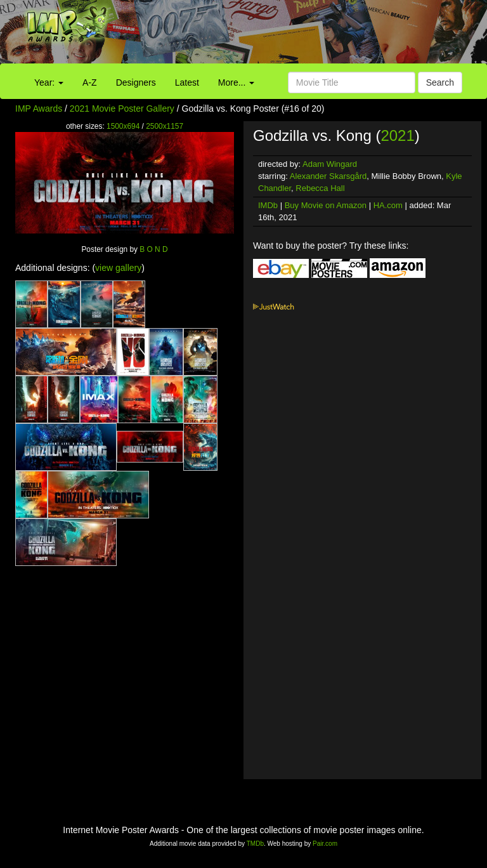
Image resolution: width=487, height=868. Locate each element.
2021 (397, 135)
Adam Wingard (330, 164)
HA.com (388, 205)
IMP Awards (39, 109)
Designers (136, 82)
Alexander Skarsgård (328, 176)
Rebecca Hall (320, 188)
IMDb (268, 205)
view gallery (118, 268)
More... (236, 82)
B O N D (153, 249)
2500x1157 (165, 126)
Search (440, 82)
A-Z (90, 82)
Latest (187, 82)
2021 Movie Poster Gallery (122, 109)
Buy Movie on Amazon (326, 205)
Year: (49, 82)
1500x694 (123, 126)
